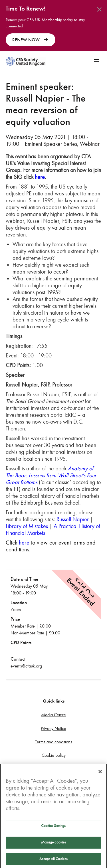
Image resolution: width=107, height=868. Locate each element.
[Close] (100, 774)
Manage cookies (54, 844)
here (40, 177)
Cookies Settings (53, 828)
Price (15, 619)
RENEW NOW (31, 40)
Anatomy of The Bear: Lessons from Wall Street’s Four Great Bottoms (51, 475)
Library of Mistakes (27, 526)
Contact (18, 659)
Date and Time (24, 579)
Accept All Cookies (53, 861)
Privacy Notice (53, 728)
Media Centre (53, 715)
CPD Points (21, 643)
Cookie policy (54, 755)
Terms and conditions (54, 742)
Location (19, 603)
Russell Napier (73, 519)
